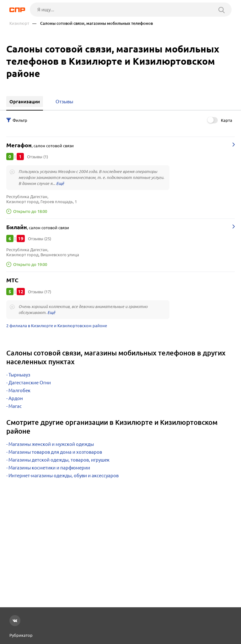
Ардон (16, 398)
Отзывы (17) (40, 292)
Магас (15, 406)
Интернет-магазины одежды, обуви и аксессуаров (64, 476)
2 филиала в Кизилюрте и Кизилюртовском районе (57, 326)
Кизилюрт (19, 23)
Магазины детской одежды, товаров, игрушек (59, 460)
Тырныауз (19, 375)
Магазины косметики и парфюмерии (49, 468)
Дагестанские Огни (30, 383)
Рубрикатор (21, 635)
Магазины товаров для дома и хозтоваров (55, 452)
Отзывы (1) (37, 157)
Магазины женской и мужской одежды (51, 444)
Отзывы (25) (40, 239)
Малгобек (19, 390)
